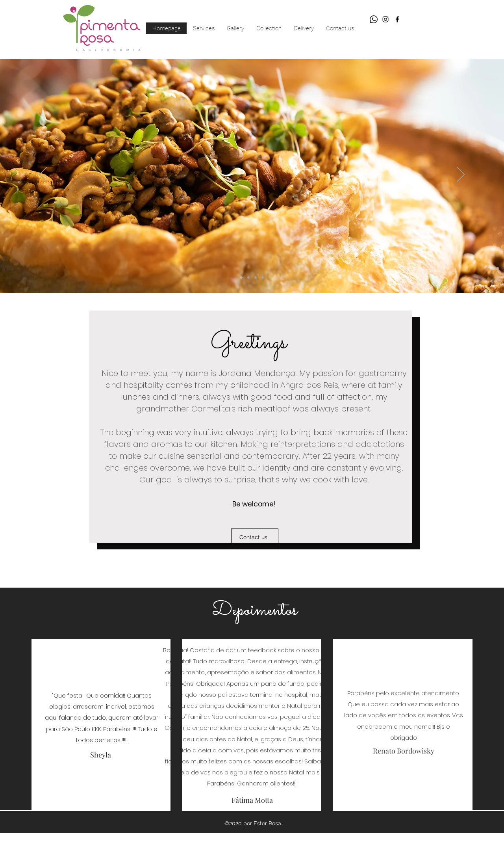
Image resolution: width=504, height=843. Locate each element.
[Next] (461, 175)
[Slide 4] (256, 277)
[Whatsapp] (374, 19)
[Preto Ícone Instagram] (385, 19)
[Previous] (43, 175)
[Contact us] (255, 537)
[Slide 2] (248, 277)
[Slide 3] (241, 277)
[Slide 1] (263, 277)
